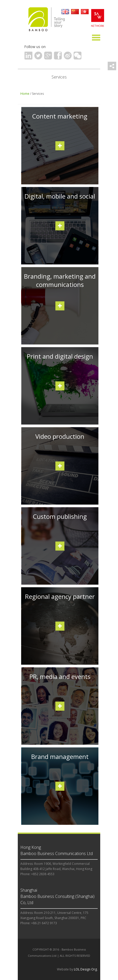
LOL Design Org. (86, 969)
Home (25, 94)
